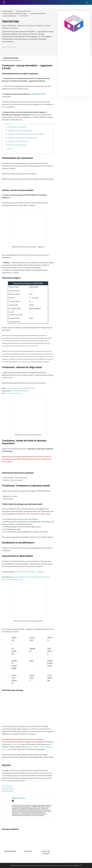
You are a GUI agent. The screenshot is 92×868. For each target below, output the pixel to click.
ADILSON (28, 851)
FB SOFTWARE (10, 851)
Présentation (54, 865)
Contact (61, 865)
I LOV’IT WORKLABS (50, 678)
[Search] (87, 2)
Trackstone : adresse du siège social (20, 130)
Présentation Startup (11, 58)
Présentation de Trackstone (17, 127)
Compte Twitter (9, 788)
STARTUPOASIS (32, 678)
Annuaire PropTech (19, 577)
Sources (10, 148)
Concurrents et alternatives (17, 145)
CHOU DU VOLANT (46, 852)
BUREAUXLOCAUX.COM (50, 663)
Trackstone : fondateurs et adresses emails (22, 138)
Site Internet (8, 786)
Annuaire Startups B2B (34, 577)
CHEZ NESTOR (50, 651)
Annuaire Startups (7, 11)
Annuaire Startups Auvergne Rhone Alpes (15, 14)
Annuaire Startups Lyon (10, 16)
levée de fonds (35, 94)
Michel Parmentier (19, 798)
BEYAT (31, 661)
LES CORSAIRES (14, 651)
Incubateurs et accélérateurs (17, 141)
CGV (81, 865)
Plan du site (66, 865)
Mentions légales (74, 865)
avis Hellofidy (15, 744)
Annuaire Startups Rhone (38, 14)
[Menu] (4, 2)
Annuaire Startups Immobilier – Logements (29, 572)
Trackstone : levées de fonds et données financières (25, 134)
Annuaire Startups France (23, 11)
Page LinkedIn (8, 791)
